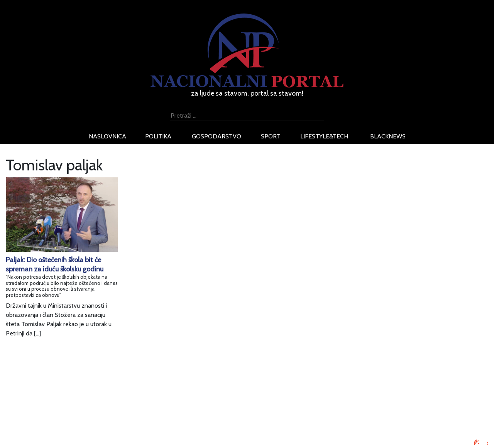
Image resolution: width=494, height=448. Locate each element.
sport (271, 136)
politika (158, 136)
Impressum (88, 388)
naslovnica (107, 136)
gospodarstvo (217, 136)
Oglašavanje (90, 397)
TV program (89, 434)
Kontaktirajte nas (96, 425)
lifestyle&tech (324, 136)
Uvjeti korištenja (95, 406)
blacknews (388, 136)
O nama (84, 415)
